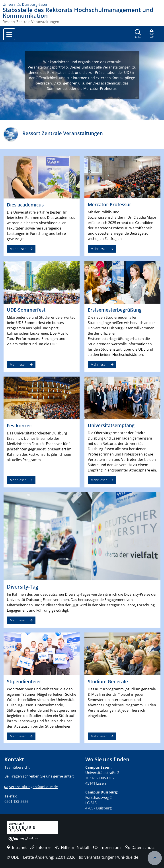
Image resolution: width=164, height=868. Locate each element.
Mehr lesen (18, 249)
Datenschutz (140, 847)
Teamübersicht (17, 767)
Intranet (17, 847)
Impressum (107, 847)
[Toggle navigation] (9, 34)
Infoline (40, 847)
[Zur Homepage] (82, 4)
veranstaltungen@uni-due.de (34, 787)
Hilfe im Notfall (72, 847)
